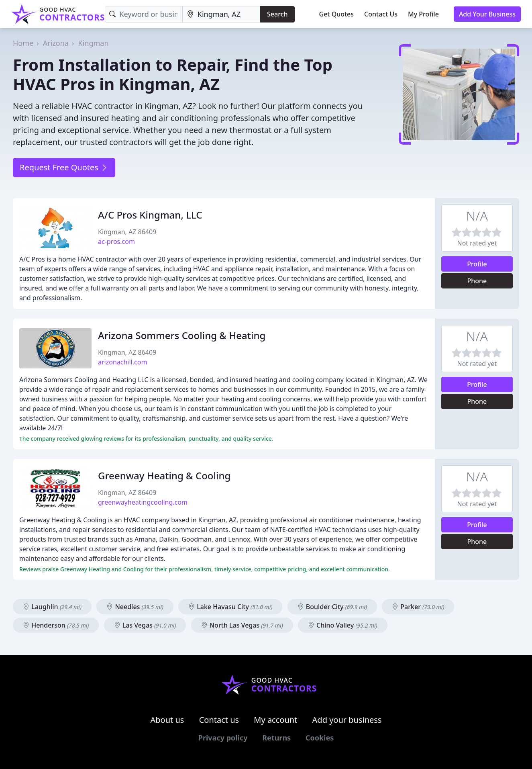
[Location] (221, 14)
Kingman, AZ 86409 (127, 232)
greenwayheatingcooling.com (143, 502)
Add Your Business (487, 14)
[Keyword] (144, 14)
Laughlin (52, 607)
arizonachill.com (122, 362)
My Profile (423, 14)
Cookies (320, 738)
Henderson (56, 625)
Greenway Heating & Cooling (164, 476)
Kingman (94, 43)
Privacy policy (223, 738)
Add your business (347, 720)
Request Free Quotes (64, 167)
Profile (477, 264)
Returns (276, 738)
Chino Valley (343, 625)
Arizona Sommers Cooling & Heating (182, 335)
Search (277, 14)
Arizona (56, 43)
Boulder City (332, 607)
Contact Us (381, 14)
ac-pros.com (116, 241)
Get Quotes (337, 14)
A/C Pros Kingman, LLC (150, 215)
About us (167, 720)
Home (23, 43)
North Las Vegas (242, 625)
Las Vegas (145, 625)
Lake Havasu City (230, 607)
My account (275, 720)
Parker (418, 607)
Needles (135, 607)
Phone (477, 281)
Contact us (219, 720)
